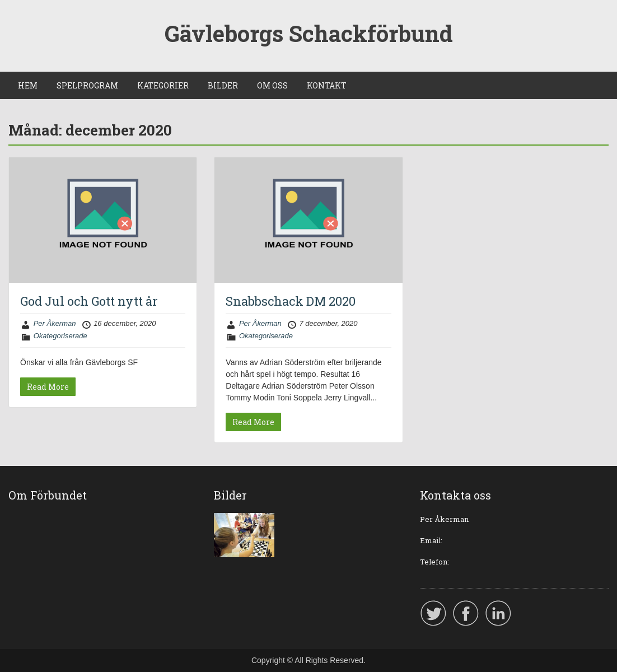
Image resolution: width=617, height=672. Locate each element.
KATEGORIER (163, 85)
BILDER (223, 85)
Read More (48, 387)
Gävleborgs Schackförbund (309, 33)
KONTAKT (327, 85)
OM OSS (272, 85)
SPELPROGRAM (87, 85)
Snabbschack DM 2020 (291, 301)
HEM (28, 85)
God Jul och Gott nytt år (89, 301)
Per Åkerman (55, 323)
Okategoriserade (60, 336)
